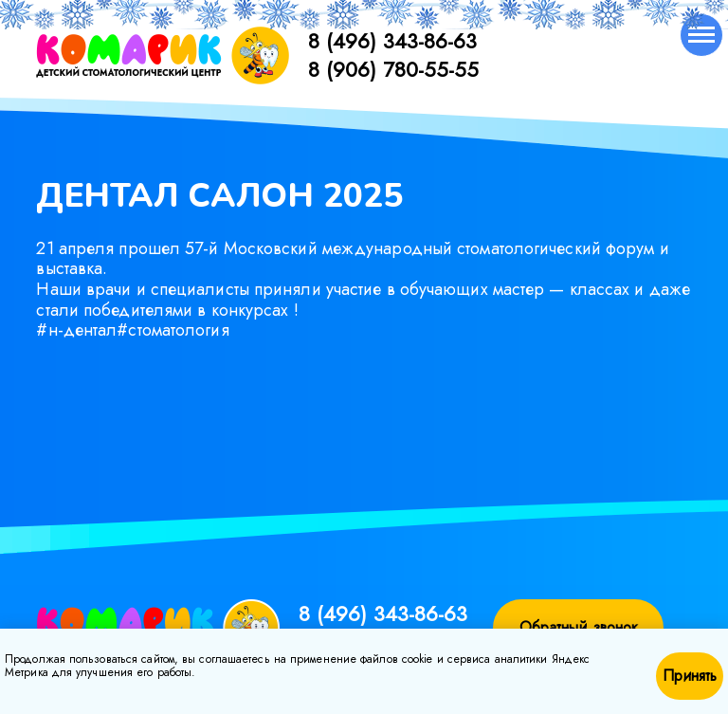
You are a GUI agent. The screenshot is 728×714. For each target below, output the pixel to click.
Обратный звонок (579, 627)
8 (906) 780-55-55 (393, 69)
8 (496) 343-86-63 (392, 41)
